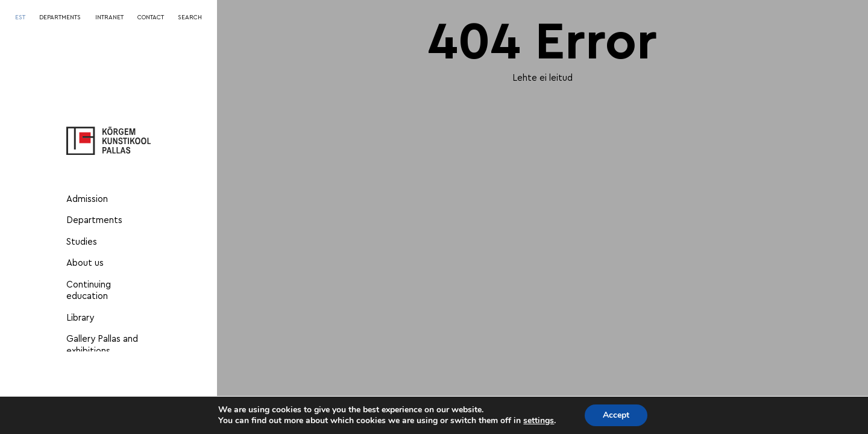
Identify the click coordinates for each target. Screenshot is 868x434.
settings (539, 421)
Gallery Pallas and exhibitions (102, 345)
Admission (87, 199)
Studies (82, 242)
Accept (616, 415)
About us (85, 263)
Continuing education (89, 291)
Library (80, 318)
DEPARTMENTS (60, 17)
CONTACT (151, 17)
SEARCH (190, 17)
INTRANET (109, 17)
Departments (94, 220)
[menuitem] (20, 18)
